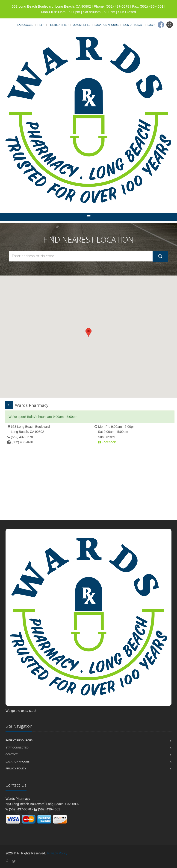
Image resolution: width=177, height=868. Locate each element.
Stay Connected (17, 748)
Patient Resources (19, 740)
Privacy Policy (16, 768)
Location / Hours (106, 25)
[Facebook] (161, 25)
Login (151, 25)
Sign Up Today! (133, 25)
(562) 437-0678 (22, 437)
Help (41, 25)
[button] (88, 332)
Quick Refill (81, 25)
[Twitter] (170, 25)
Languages (25, 25)
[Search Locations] (81, 256)
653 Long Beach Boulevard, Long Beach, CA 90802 (51, 6)
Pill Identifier (59, 25)
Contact (12, 754)
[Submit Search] (160, 256)
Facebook (107, 442)
